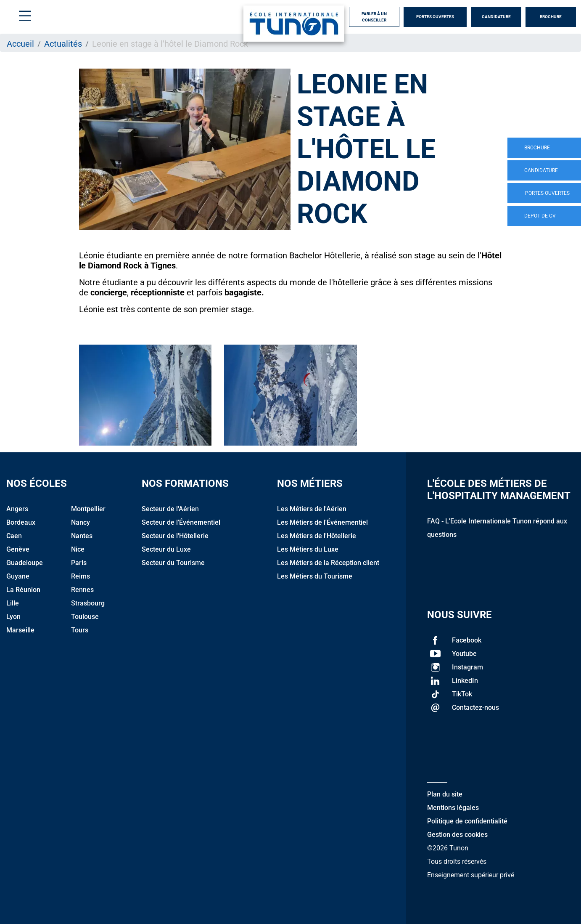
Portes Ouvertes (435, 17)
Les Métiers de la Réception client (328, 563)
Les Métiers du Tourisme (315, 576)
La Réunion (23, 590)
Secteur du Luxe (166, 549)
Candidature (496, 17)
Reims (81, 576)
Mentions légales (453, 808)
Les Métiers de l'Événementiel (322, 522)
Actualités (63, 44)
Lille (13, 603)
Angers (17, 509)
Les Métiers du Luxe (308, 549)
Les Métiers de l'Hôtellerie (317, 536)
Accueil (20, 44)
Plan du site (445, 794)
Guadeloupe (25, 563)
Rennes (82, 590)
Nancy (81, 522)
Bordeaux (21, 522)
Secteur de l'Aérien (170, 509)
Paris (79, 563)
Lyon (13, 617)
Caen (14, 536)
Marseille (20, 630)
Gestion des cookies (457, 835)
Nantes (82, 536)
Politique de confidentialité (467, 821)
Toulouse (85, 617)
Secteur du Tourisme (173, 563)
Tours (80, 630)
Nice (78, 549)
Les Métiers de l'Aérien (312, 509)
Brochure (551, 17)
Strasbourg (88, 603)
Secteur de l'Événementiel (181, 522)
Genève (18, 549)
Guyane (18, 576)
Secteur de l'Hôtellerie (175, 536)
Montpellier (88, 509)
